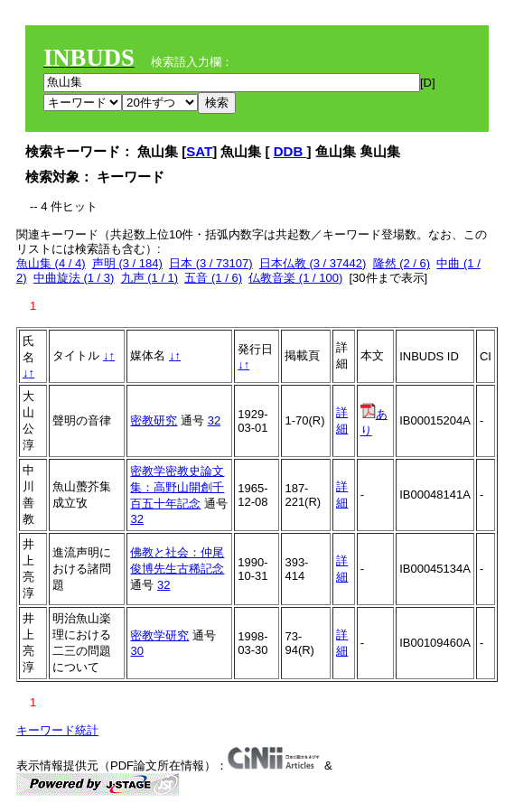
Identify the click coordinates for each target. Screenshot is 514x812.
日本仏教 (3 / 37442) (313, 263)
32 (214, 420)
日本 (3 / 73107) (211, 263)
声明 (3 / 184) (127, 263)
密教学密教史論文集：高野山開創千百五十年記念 (177, 487)
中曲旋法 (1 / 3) (74, 278)
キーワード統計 (57, 730)
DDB (290, 151)
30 (136, 651)
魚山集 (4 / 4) (51, 263)
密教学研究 (159, 635)
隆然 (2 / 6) (402, 263)
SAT (199, 151)
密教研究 (154, 420)
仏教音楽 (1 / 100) (295, 278)
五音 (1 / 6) (213, 278)
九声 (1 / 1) (150, 278)
